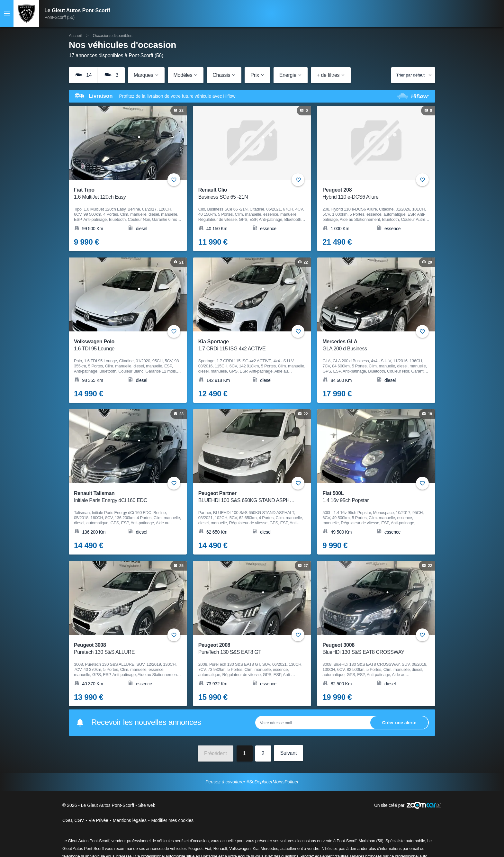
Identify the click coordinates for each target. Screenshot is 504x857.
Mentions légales (130, 820)
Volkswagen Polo (124, 345)
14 (83, 75)
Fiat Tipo (124, 194)
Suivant (288, 753)
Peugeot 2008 (248, 649)
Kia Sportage (248, 345)
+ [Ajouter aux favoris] (174, 180)
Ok (399, 722)
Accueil (75, 36)
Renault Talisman (124, 497)
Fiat (208, 848)
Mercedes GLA (372, 345)
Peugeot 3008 (124, 649)
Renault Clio (248, 194)
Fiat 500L (372, 497)
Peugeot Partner (248, 497)
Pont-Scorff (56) (59, 17)
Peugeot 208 (372, 194)
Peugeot (195, 848)
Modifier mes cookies (172, 820)
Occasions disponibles (112, 36)
